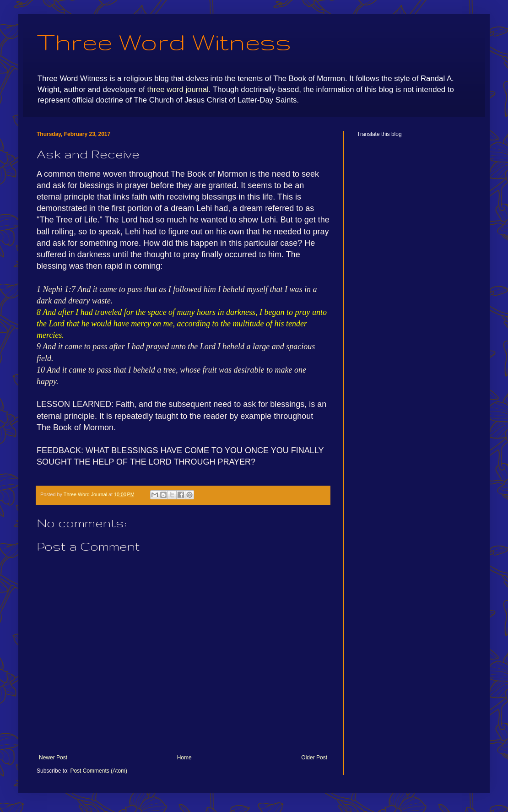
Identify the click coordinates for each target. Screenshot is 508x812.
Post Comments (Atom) (99, 771)
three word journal (178, 89)
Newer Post (53, 758)
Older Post (314, 758)
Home (184, 758)
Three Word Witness (164, 42)
